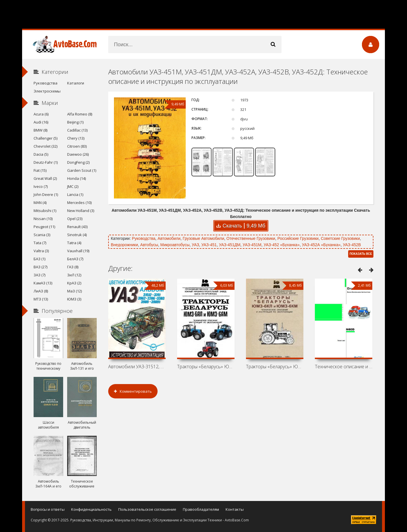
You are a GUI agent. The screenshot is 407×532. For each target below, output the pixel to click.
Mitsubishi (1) (45, 211)
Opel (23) (75, 219)
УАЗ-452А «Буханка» (321, 245)
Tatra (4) (74, 243)
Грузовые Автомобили (203, 238)
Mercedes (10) (79, 203)
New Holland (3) (81, 211)
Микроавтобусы (175, 245)
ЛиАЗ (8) (41, 291)
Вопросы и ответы (48, 509)
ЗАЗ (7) (39, 275)
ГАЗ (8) (73, 267)
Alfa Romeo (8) (80, 114)
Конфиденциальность (91, 509)
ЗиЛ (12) (74, 275)
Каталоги (76, 83)
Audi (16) (41, 122)
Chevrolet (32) (45, 146)
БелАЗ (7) (75, 259)
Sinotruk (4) (77, 235)
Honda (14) (76, 178)
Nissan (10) (43, 219)
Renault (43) (77, 227)
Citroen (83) (77, 146)
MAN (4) (40, 203)
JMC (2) (73, 186)
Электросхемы (47, 91)
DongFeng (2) (78, 162)
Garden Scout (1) (82, 170)
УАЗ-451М (252, 245)
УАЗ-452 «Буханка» (282, 245)
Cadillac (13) (77, 130)
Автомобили (169, 238)
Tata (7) (40, 243)
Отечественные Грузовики (251, 238)
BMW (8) (40, 130)
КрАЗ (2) (74, 283)
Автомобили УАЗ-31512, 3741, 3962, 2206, (137, 367)
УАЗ (195, 245)
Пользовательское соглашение (147, 509)
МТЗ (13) (41, 299)
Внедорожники (124, 245)
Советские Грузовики (340, 238)
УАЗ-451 (209, 245)
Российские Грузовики (298, 238)
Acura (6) (41, 114)
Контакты (235, 509)
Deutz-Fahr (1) (46, 162)
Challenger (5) (45, 138)
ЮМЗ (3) (74, 299)
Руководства (144, 238)
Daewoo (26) (78, 154)
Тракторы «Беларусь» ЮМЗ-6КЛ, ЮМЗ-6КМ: (275, 367)
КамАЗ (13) (43, 283)
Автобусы (149, 245)
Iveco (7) (41, 186)
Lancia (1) (75, 194)
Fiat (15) (40, 170)
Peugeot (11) (44, 227)
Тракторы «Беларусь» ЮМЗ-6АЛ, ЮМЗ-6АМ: (206, 367)
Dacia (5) (41, 154)
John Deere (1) (46, 194)
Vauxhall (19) (78, 251)
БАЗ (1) (39, 259)
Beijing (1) (75, 122)
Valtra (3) (41, 251)
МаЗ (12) (74, 291)
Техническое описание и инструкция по (344, 367)
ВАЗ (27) (40, 267)
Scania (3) (42, 235)
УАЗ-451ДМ (230, 245)
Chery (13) (76, 138)
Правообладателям (201, 509)
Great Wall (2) (45, 178)
